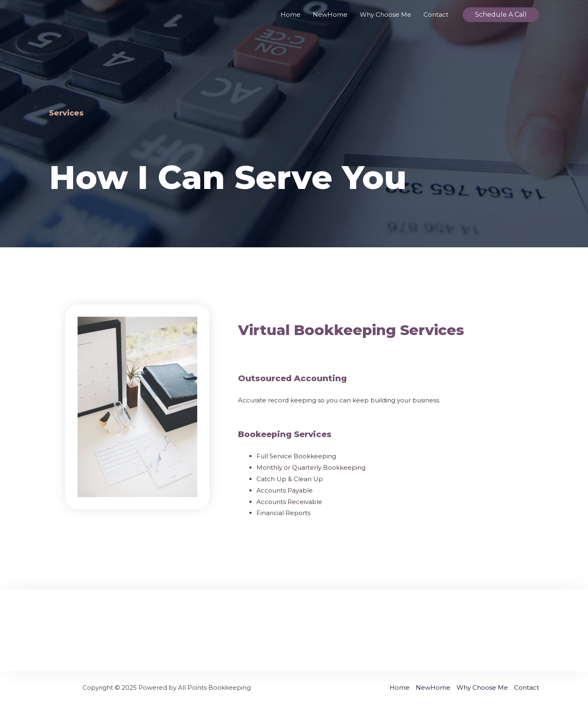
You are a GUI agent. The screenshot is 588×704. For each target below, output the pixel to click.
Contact (436, 14)
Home (291, 14)
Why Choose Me (385, 14)
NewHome (330, 14)
